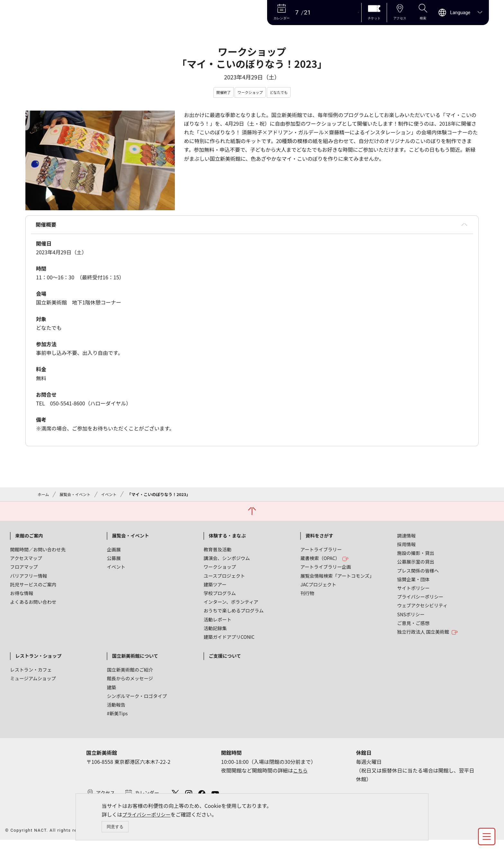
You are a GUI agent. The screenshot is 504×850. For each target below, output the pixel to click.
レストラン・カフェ (31, 672)
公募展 (114, 561)
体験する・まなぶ (227, 538)
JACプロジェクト (318, 587)
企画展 (114, 552)
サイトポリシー (414, 590)
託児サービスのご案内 (33, 587)
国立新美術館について (135, 658)
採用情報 (407, 547)
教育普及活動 (217, 552)
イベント (112, 496)
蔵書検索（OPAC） (324, 561)
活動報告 (116, 707)
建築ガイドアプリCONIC (229, 639)
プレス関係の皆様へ (418, 573)
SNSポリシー (411, 616)
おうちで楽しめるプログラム (234, 613)
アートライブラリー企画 (325, 569)
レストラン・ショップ (38, 658)
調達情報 (407, 538)
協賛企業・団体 (414, 581)
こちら (301, 773)
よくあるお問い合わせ (33, 604)
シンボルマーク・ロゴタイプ (137, 698)
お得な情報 (22, 596)
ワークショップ (220, 569)
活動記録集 (215, 630)
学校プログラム (220, 596)
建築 (111, 689)
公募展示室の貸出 (416, 564)
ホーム (44, 496)
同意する (115, 826)
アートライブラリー (321, 552)
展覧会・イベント (77, 496)
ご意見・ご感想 (414, 625)
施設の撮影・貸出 (416, 555)
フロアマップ (24, 569)
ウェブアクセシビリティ (423, 608)
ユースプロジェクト (224, 578)
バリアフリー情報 (28, 578)
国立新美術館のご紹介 (130, 672)
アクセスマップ (26, 561)
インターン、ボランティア (231, 604)
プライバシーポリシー (148, 814)
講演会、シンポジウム (227, 561)
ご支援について (225, 658)
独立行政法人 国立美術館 (428, 634)
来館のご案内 (29, 538)
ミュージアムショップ (33, 681)
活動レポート (217, 622)
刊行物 (307, 596)
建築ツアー (215, 587)
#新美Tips (117, 716)
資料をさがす (319, 538)
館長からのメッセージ (130, 681)
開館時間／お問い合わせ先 (38, 552)
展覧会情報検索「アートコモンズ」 (337, 578)
